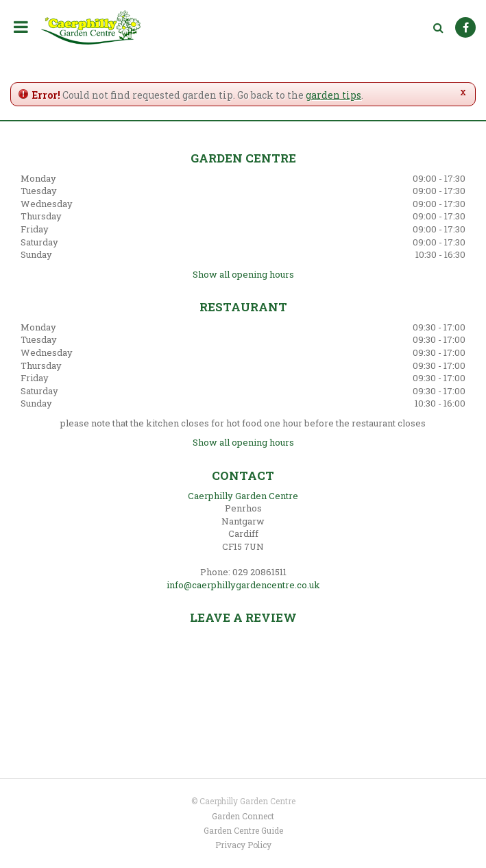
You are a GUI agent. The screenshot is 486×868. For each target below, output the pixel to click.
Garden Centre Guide (243, 830)
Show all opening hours (243, 274)
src (438, 27)
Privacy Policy (243, 845)
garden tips (333, 95)
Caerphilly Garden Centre (243, 496)
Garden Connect (243, 816)
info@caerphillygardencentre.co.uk (243, 585)
